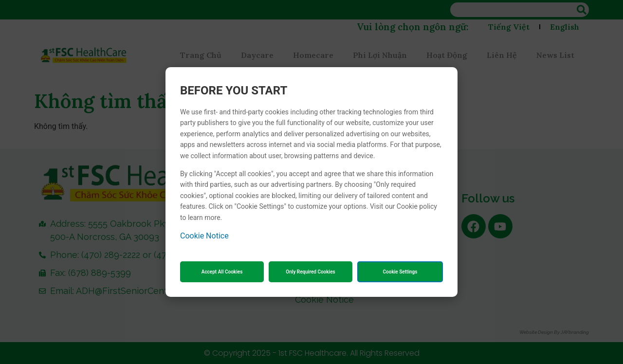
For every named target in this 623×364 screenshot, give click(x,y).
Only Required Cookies (310, 272)
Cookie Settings (400, 272)
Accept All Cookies (222, 272)
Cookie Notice (204, 236)
